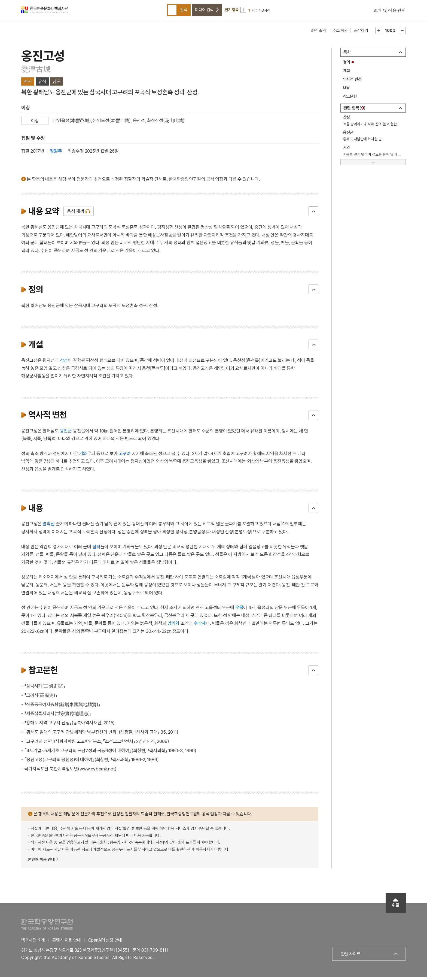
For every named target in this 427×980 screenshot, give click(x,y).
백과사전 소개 (33, 943)
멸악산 (49, 527)
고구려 (125, 457)
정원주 (56, 154)
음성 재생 (76, 214)
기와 (83, 457)
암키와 (174, 627)
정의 (347, 65)
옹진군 (66, 434)
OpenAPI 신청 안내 (105, 943)
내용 (347, 91)
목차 (347, 55)
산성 (64, 364)
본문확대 (379, 34)
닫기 (313, 214)
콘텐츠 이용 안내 (41, 863)
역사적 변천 (352, 83)
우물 (239, 611)
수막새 (200, 627)
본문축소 (402, 34)
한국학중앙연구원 (47, 927)
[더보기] (373, 165)
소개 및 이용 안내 (390, 12)
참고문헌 (350, 100)
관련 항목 (355, 111)
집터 (96, 550)
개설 (347, 74)
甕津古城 (36, 72)
